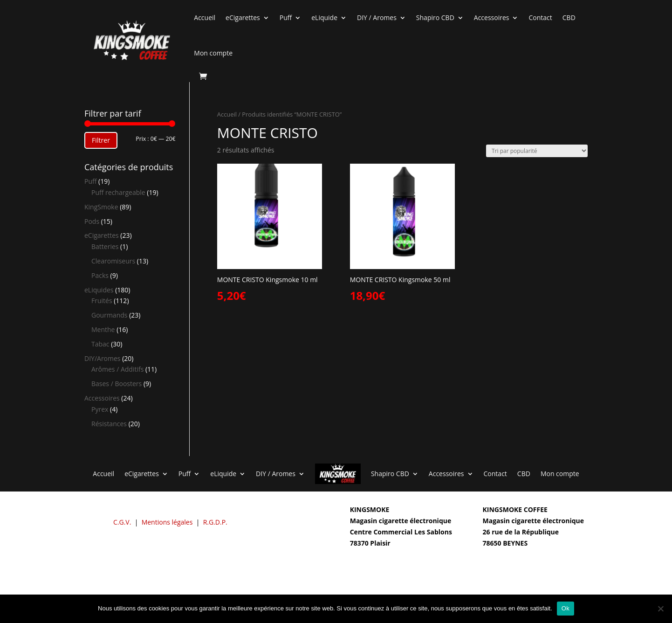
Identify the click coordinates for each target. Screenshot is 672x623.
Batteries (105, 246)
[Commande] (537, 151)
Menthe (103, 329)
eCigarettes (243, 17)
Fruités (102, 301)
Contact (540, 17)
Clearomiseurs (113, 261)
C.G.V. (122, 522)
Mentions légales (167, 522)
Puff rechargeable (118, 192)
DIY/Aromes (103, 358)
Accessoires (492, 17)
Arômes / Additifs (117, 369)
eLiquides (99, 290)
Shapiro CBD (435, 17)
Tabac (100, 344)
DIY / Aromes (377, 17)
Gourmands (109, 315)
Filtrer (101, 140)
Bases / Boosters (117, 384)
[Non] (660, 609)
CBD (569, 17)
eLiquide (324, 17)
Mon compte (213, 53)
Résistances (109, 424)
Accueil (205, 17)
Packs (100, 275)
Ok (566, 608)
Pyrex (100, 409)
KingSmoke (101, 207)
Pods (92, 221)
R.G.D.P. (215, 522)
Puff (286, 17)
